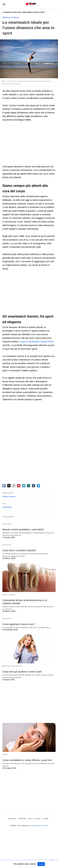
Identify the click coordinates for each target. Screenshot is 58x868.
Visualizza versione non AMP (39, 826)
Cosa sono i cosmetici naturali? (19, 550)
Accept (41, 864)
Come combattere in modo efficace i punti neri (27, 760)
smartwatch (7, 507)
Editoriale (7, 524)
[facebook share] (4, 486)
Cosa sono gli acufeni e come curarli (22, 672)
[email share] (14, 486)
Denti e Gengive (9, 595)
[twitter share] (9, 486)
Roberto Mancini (9, 496)
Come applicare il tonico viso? (19, 624)
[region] (29, 144)
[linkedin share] (24, 486)
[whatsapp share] (29, 486)
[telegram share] (38, 486)
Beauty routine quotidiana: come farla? (23, 529)
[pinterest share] (19, 486)
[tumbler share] (33, 486)
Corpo (5, 755)
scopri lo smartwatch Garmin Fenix (37, 342)
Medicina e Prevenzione (12, 666)
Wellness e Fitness (11, 17)
